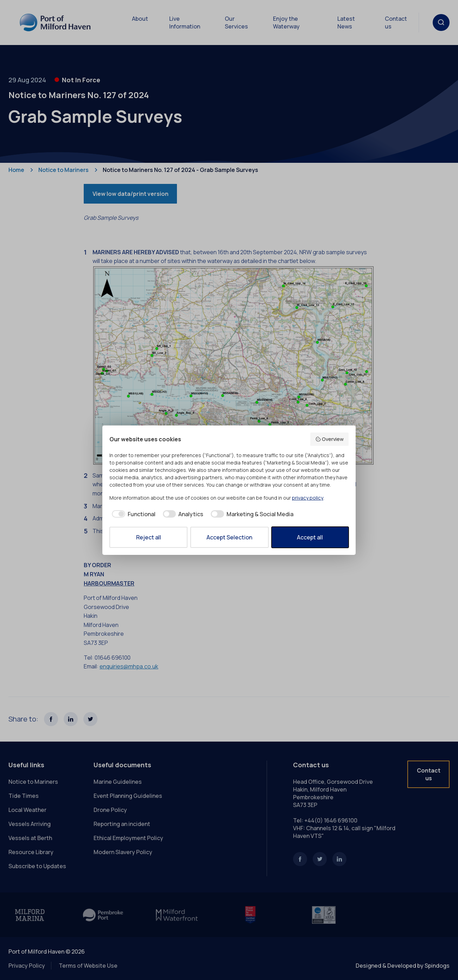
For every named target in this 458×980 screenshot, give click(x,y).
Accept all (310, 537)
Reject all (149, 537)
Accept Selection (229, 537)
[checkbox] (132, 514)
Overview (330, 439)
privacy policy (308, 498)
